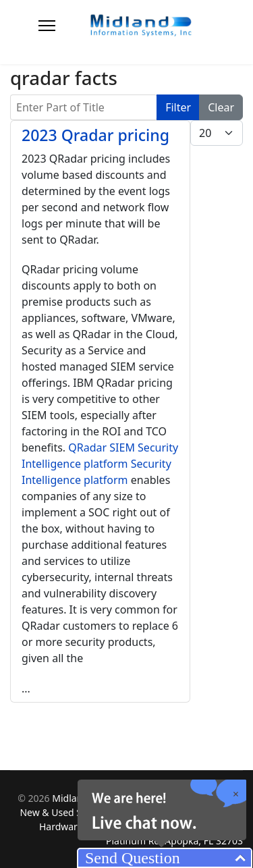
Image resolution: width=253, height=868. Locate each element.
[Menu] (47, 26)
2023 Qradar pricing (95, 135)
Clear (221, 107)
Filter (178, 107)
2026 (40, 798)
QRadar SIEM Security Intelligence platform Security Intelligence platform (100, 464)
